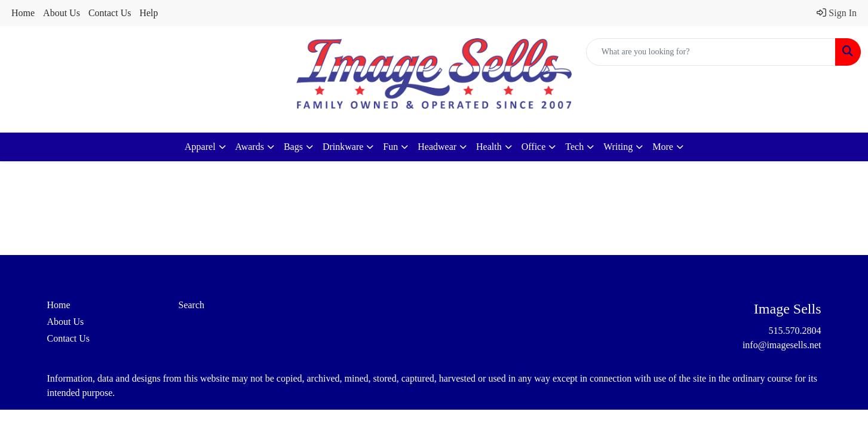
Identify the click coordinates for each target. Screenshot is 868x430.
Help (148, 13)
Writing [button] (618, 147)
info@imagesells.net (782, 345)
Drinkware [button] (343, 147)
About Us (62, 13)
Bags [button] (293, 147)
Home (23, 13)
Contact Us (110, 13)
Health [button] (489, 147)
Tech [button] (574, 147)
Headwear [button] (437, 147)
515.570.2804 (795, 331)
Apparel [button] (200, 147)
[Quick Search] (711, 52)
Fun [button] (390, 147)
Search (192, 305)
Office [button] (534, 147)
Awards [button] (250, 147)
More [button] (663, 147)
